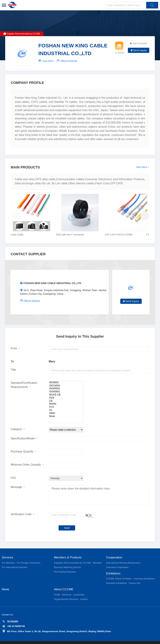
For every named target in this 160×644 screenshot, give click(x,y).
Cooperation (115, 550)
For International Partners (14, 560)
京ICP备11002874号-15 (147, 639)
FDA (66, 391)
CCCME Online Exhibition (119, 572)
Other (66, 406)
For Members (8, 556)
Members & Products (68, 550)
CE (66, 394)
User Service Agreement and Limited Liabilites (42, 639)
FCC (66, 400)
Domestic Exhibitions (117, 577)
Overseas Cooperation (117, 560)
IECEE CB (66, 388)
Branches (67, 588)
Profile (57, 588)
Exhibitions (114, 567)
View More (48, 61)
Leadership (79, 588)
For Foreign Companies (29, 556)
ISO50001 (66, 385)
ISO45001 (66, 382)
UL (66, 403)
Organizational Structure (66, 593)
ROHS (66, 397)
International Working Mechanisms (123, 556)
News (6, 583)
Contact (84, 593)
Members (97, 556)
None (66, 409)
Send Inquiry (139, 50)
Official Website (69, 61)
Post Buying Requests (65, 565)
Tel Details (10, 615)
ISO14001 (66, 379)
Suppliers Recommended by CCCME (72, 556)
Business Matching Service (67, 560)
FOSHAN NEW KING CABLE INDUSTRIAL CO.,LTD (52, 276)
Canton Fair (135, 577)
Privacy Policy (10, 639)
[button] (144, 211)
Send (67, 521)
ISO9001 (66, 375)
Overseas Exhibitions (144, 572)
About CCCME (64, 583)
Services (8, 550)
